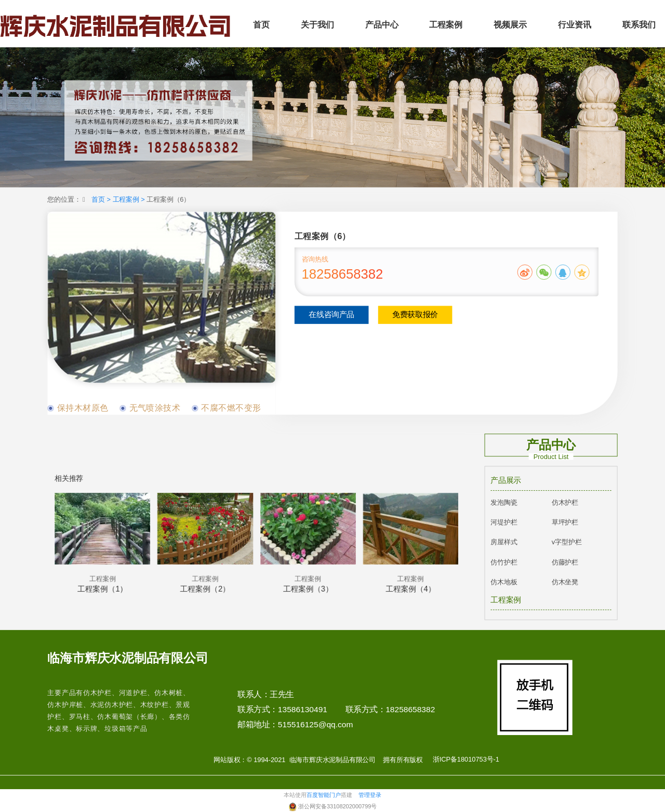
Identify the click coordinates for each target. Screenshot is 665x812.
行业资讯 (575, 25)
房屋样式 (504, 542)
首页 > (102, 199)
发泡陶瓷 (504, 502)
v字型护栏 (567, 542)
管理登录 (370, 795)
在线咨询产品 (331, 315)
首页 (261, 25)
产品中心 (382, 25)
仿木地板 (504, 582)
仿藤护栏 (565, 562)
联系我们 (639, 25)
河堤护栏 (504, 522)
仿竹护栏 (504, 562)
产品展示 (506, 481)
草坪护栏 (565, 522)
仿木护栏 (565, 502)
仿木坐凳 (565, 582)
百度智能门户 (324, 795)
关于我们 (317, 25)
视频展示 (510, 25)
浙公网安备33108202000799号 (337, 807)
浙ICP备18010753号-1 (466, 760)
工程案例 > (130, 199)
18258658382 (343, 274)
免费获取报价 (415, 315)
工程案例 (446, 25)
